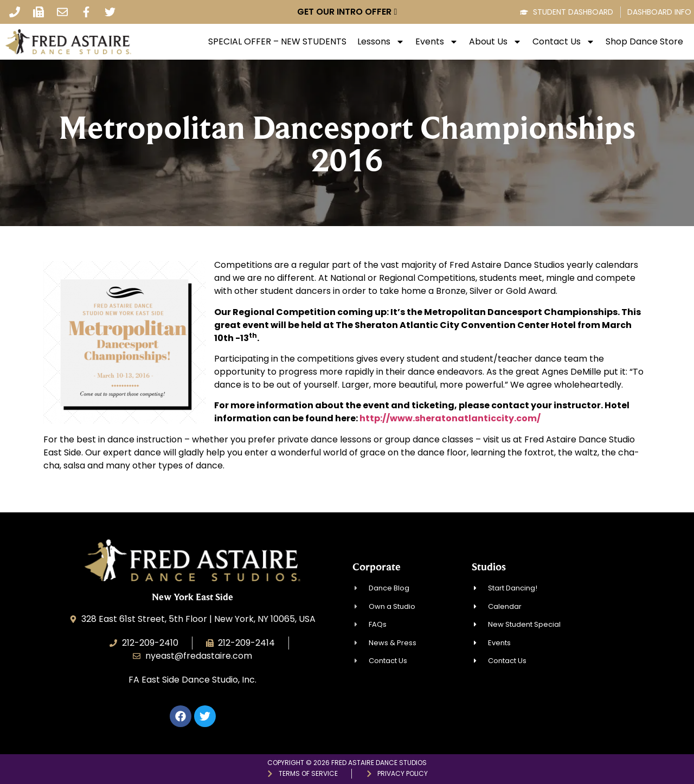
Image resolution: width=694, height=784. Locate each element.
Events (437, 42)
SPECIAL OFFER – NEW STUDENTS (277, 42)
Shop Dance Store (644, 42)
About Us (495, 42)
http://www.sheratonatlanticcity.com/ (450, 418)
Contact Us (564, 42)
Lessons (381, 42)
